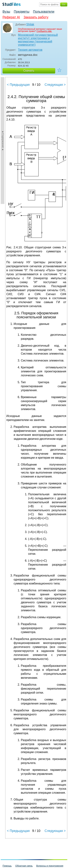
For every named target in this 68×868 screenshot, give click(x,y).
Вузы (6, 12)
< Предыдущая (18, 85)
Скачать (29, 71)
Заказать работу (36, 17)
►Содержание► (3, 140)
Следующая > (55, 85)
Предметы (22, 12)
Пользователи (44, 12)
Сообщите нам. (44, 31)
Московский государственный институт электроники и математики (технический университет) (38, 40)
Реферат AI (11, 17)
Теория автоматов (30, 50)
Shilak (30, 24)
